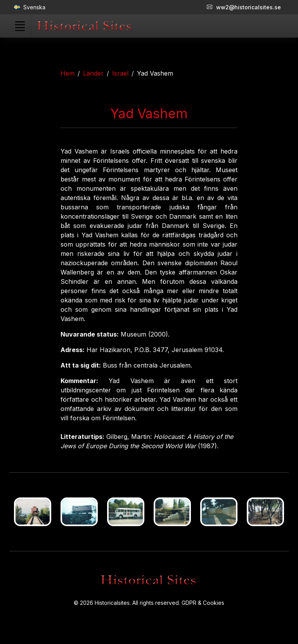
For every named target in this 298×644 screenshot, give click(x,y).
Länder (93, 73)
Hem (68, 73)
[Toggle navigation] (20, 26)
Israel (120, 73)
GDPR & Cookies (203, 603)
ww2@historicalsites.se (244, 7)
